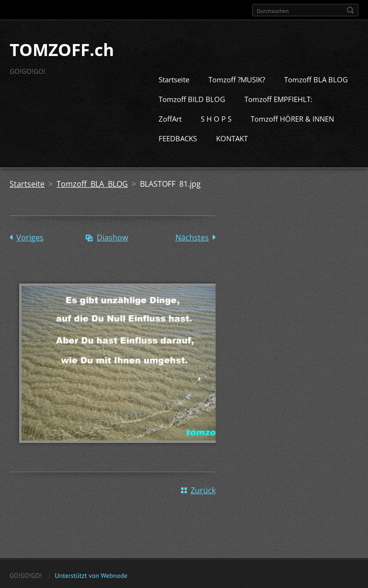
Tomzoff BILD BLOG (192, 98)
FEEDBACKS (178, 137)
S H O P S (216, 118)
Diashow (112, 237)
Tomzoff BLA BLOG (316, 79)
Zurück (203, 489)
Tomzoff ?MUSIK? (237, 79)
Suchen (350, 10)
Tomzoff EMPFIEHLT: (278, 98)
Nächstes (192, 237)
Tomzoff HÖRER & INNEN (292, 118)
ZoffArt (170, 118)
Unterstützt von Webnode (91, 574)
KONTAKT (232, 137)
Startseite (174, 79)
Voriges (30, 237)
